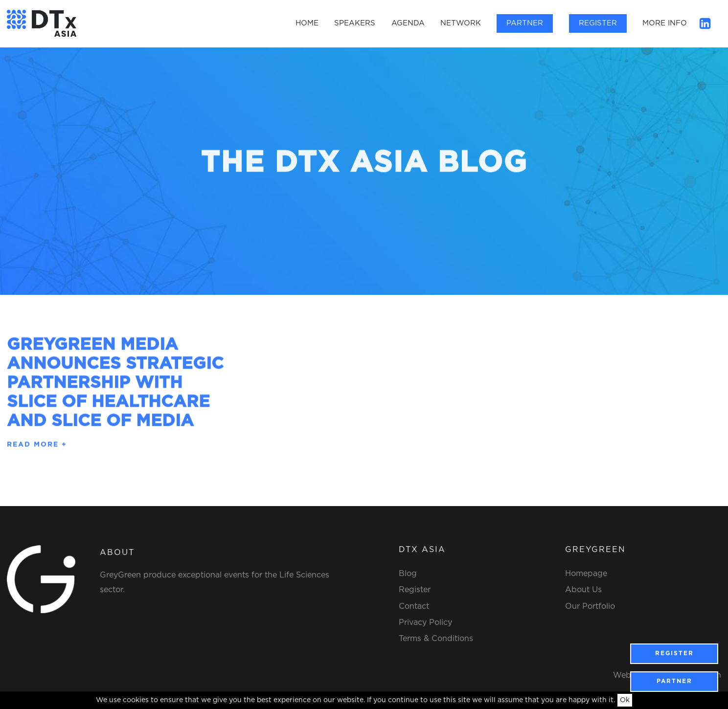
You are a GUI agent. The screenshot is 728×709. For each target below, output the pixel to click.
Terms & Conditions (436, 639)
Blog (408, 574)
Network (461, 23)
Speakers (355, 23)
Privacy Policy (425, 622)
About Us (583, 590)
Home (307, 23)
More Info (665, 23)
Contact (414, 606)
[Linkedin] (705, 23)
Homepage (586, 574)
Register (598, 23)
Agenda (408, 23)
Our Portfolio (590, 606)
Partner (525, 23)
